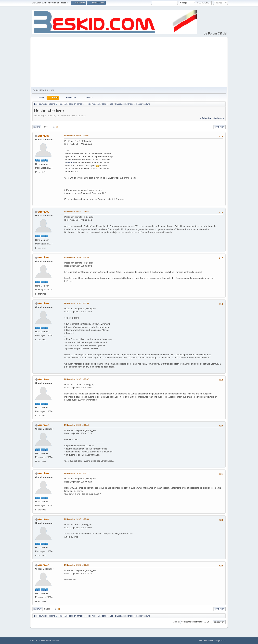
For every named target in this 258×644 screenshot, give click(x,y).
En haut (37, 609)
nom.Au (70, 162)
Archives (44, 136)
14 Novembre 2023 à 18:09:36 (76, 519)
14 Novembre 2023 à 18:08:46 (76, 257)
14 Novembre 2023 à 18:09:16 (76, 425)
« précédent (206, 118)
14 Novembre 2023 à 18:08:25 (76, 136)
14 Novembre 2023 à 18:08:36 (76, 212)
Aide (201, 641)
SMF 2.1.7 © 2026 (38, 641)
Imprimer (219, 127)
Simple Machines (52, 641)
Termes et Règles (211, 641)
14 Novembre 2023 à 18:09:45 (76, 565)
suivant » (219, 118)
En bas (37, 127)
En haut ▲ (224, 641)
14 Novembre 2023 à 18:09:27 (76, 473)
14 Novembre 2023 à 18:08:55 (76, 303)
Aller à (176, 622)
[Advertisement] (129, 62)
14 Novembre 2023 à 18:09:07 (76, 379)
